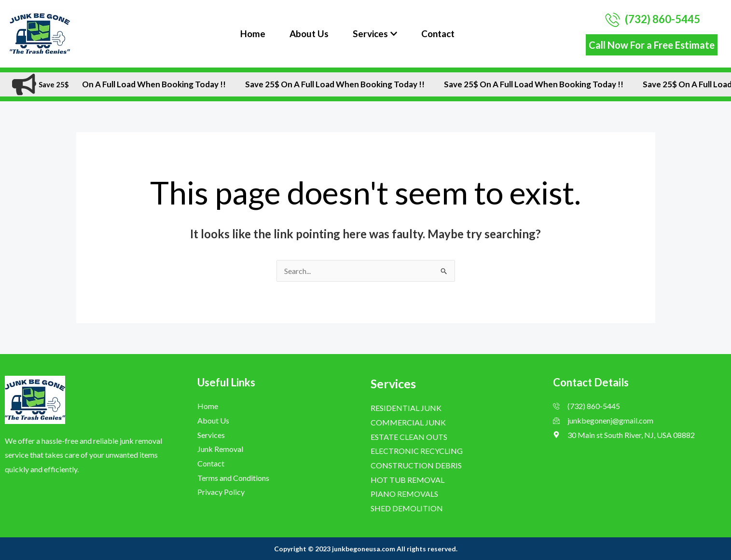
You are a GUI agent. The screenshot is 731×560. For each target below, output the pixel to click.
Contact (438, 34)
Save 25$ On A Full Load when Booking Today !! (146, 84)
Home (253, 34)
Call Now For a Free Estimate (652, 45)
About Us (309, 34)
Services (375, 34)
